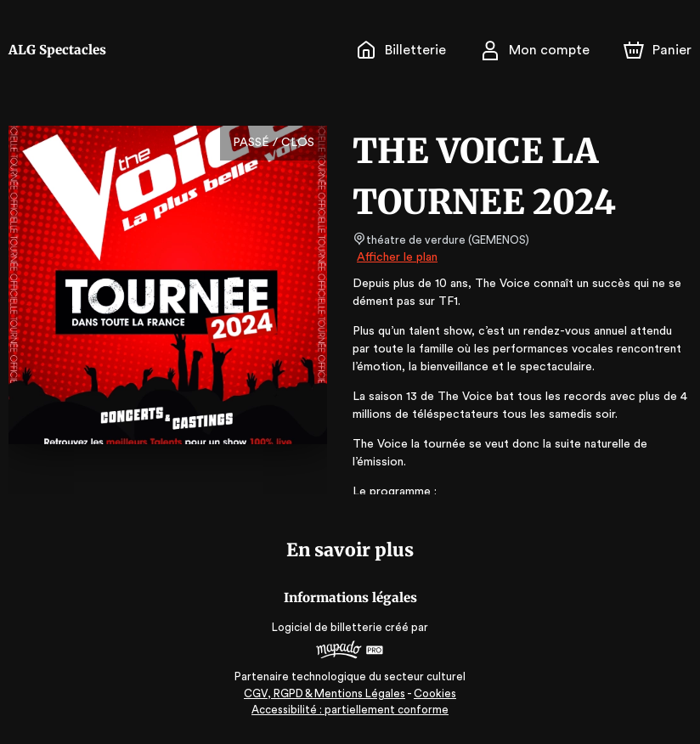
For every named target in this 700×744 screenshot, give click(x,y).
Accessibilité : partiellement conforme (350, 710)
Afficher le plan (396, 257)
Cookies (435, 693)
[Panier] (658, 50)
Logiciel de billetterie (328, 627)
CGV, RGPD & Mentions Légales (325, 693)
